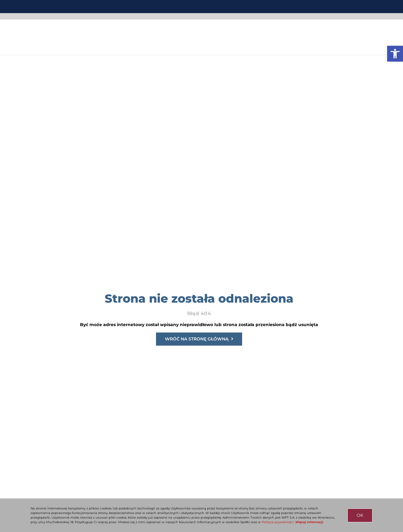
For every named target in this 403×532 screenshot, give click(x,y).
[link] (395, 54)
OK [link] (360, 515)
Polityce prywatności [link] (278, 522)
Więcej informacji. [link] (309, 522)
